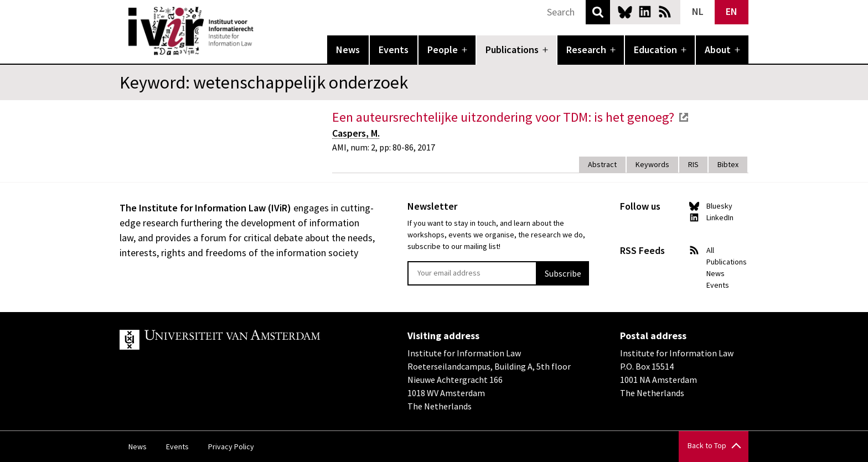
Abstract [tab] (602, 164)
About (718, 50)
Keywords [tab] (652, 164)
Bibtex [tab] (728, 164)
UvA (248, 340)
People (443, 50)
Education (655, 50)
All (710, 250)
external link (684, 117)
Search (598, 12)
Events (394, 50)
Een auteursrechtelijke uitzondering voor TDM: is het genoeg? (503, 117)
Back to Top (707, 445)
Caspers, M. (356, 133)
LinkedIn (645, 12)
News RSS (665, 12)
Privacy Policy (231, 447)
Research (586, 50)
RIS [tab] (693, 164)
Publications (512, 50)
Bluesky (625, 12)
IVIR (261, 31)
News (348, 50)
